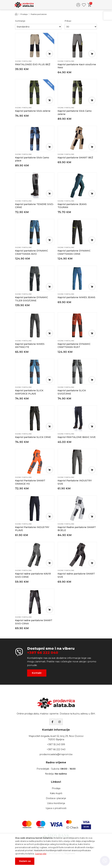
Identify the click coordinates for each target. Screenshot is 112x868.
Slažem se (25, 861)
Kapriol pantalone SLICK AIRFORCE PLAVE (29, 392)
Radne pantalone (39, 14)
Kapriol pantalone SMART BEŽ (75, 158)
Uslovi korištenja (56, 803)
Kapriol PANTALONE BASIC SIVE (77, 437)
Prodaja (24, 14)
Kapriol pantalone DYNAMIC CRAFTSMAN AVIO (32, 252)
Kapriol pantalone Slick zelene (33, 111)
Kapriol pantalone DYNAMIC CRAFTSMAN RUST (74, 346)
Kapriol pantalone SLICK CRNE (33, 437)
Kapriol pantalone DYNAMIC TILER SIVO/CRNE (32, 299)
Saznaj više (41, 854)
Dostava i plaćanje (56, 798)
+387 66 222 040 (43, 653)
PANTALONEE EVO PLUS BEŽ (33, 64)
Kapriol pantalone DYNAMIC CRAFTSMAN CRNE (74, 252)
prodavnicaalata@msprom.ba (56, 754)
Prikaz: (68, 21)
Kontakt (37, 673)
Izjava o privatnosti (56, 808)
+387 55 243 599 (56, 744)
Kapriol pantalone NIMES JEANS (76, 297)
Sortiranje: (20, 21)
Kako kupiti (56, 793)
